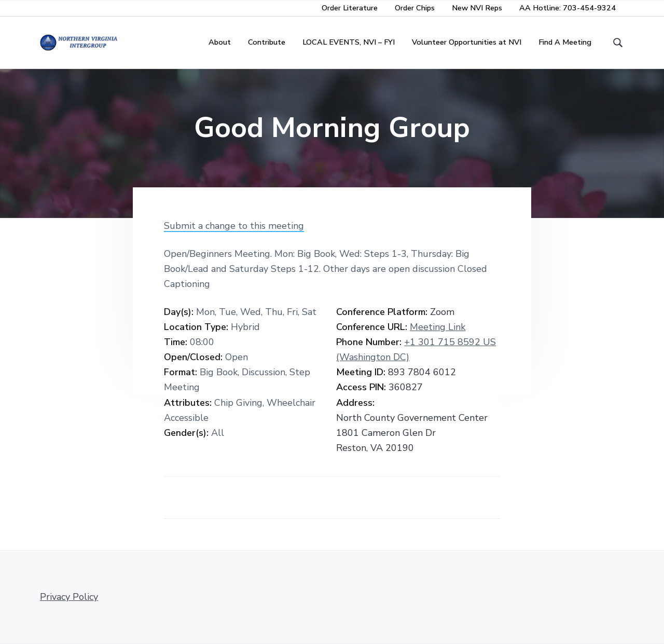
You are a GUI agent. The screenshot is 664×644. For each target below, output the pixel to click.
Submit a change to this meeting (234, 226)
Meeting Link (438, 327)
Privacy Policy (69, 597)
